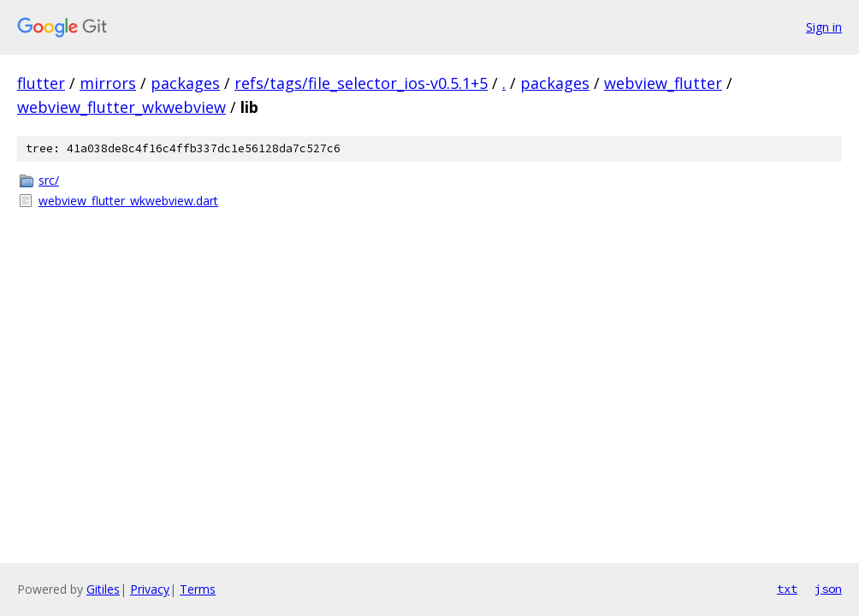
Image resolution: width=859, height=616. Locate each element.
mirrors (108, 83)
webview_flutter (663, 83)
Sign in (824, 27)
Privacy (150, 589)
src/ (49, 180)
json (828, 589)
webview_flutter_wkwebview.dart (128, 201)
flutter (41, 83)
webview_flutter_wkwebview (121, 107)
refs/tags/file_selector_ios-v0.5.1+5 (361, 83)
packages (185, 83)
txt (787, 589)
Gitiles (103, 589)
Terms (198, 589)
